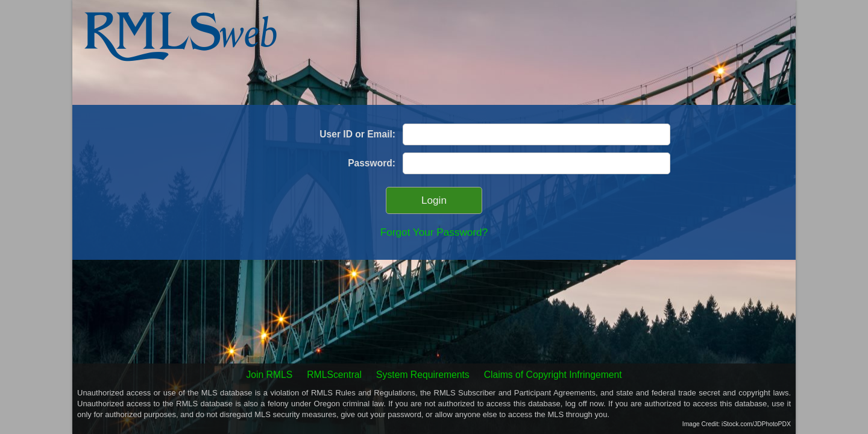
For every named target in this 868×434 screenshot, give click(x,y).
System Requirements (423, 375)
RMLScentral (334, 375)
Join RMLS (269, 375)
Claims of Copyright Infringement (553, 375)
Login (434, 200)
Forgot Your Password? (434, 232)
